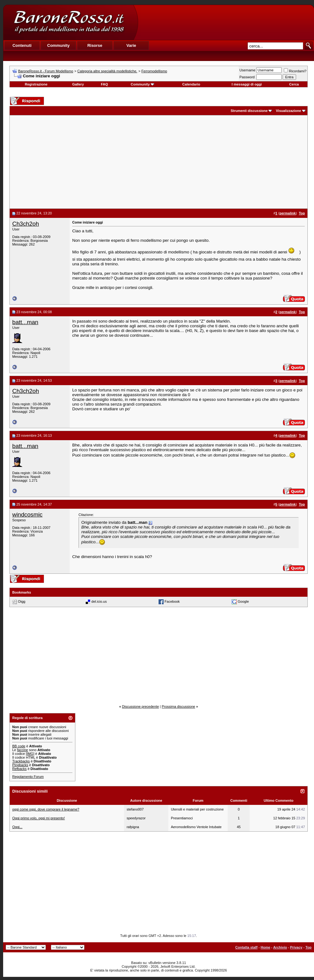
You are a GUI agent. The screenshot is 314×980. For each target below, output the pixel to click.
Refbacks (19, 769)
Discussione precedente (141, 706)
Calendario (191, 84)
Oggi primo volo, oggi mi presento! (39, 818)
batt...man (25, 322)
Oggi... (17, 827)
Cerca (294, 84)
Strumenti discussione (249, 111)
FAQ (104, 84)
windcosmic (27, 515)
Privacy (296, 947)
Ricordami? (295, 71)
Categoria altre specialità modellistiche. (107, 71)
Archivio (280, 947)
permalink (288, 213)
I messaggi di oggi (247, 84)
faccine (22, 750)
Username (248, 70)
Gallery (78, 84)
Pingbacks (20, 765)
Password (247, 77)
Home (265, 947)
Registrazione (36, 84)
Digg (22, 601)
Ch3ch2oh (26, 224)
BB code (19, 746)
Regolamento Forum (28, 777)
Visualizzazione (288, 111)
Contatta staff (246, 947)
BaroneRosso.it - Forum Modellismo (46, 71)
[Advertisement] (159, 162)
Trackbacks (21, 761)
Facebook (172, 601)
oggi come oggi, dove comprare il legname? (46, 809)
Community (142, 84)
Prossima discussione (178, 706)
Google (243, 601)
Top (309, 947)
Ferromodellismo (154, 71)
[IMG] (30, 754)
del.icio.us (99, 601)
